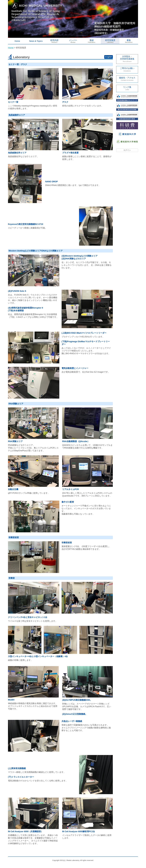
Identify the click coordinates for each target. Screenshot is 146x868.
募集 (129, 40)
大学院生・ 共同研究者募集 (127, 59)
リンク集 (127, 88)
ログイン (127, 150)
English (109, 57)
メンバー (73, 40)
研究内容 (54, 40)
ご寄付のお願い (127, 69)
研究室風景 (110, 40)
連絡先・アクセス (127, 79)
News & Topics (36, 41)
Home (17, 41)
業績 (92, 40)
